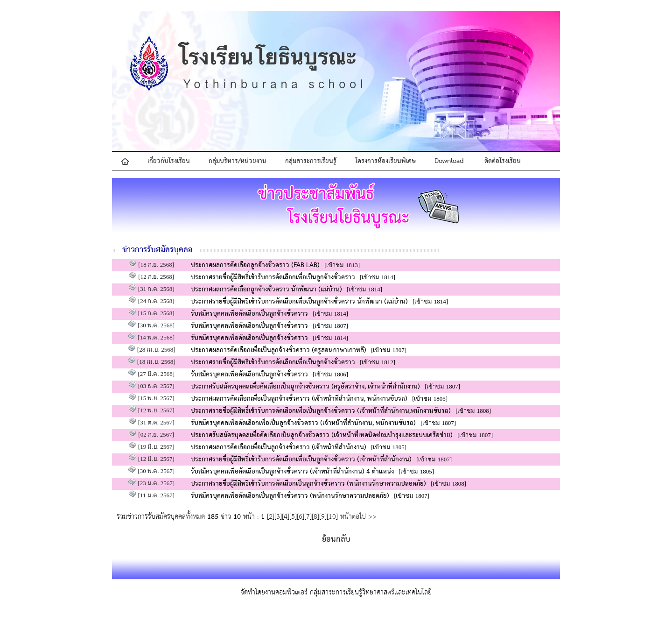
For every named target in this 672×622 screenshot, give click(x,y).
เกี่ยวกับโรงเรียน (169, 161)
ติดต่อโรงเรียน (503, 161)
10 (332, 517)
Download (449, 161)
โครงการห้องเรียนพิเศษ (385, 161)
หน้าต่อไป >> (357, 517)
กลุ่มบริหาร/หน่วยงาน (238, 161)
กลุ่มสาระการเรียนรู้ (311, 161)
